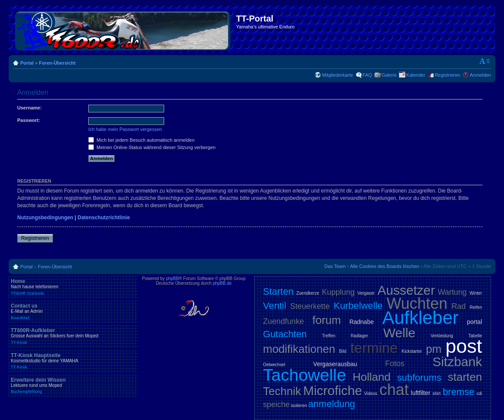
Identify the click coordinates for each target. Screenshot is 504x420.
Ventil (275, 306)
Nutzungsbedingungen (45, 218)
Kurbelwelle (358, 306)
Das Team (335, 266)
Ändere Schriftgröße (485, 61)
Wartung (452, 292)
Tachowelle (305, 375)
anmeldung (331, 404)
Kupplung (338, 292)
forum (327, 320)
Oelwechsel (274, 365)
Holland (372, 377)
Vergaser (366, 293)
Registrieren (447, 75)
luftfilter (421, 393)
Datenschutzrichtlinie (104, 218)
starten (465, 377)
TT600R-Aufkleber (73, 336)
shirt (437, 394)
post (464, 346)
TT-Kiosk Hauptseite (73, 361)
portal (474, 322)
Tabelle (475, 336)
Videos (370, 394)
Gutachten (285, 334)
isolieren (299, 406)
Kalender (416, 75)
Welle (399, 333)
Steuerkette (310, 306)
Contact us (73, 311)
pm (434, 349)
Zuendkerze (308, 293)
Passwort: (29, 120)
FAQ (367, 75)
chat (394, 390)
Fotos (395, 364)
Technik (282, 391)
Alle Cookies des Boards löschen (384, 266)
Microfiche (333, 390)
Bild (343, 351)
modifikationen (299, 349)
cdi (479, 394)
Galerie (389, 75)
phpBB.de (222, 283)
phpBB (172, 278)
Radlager (359, 336)
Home (73, 287)
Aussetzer (406, 290)
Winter (476, 293)
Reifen (476, 307)
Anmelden (480, 75)
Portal (27, 63)
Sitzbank (457, 362)
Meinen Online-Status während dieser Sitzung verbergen (152, 147)
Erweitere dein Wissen (73, 386)
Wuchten (417, 303)
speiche (277, 404)
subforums (419, 378)
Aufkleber (420, 318)
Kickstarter (412, 351)
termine (374, 348)
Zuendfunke (284, 321)
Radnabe (362, 322)
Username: (30, 108)
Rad (459, 306)
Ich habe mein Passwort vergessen (125, 129)
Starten (278, 291)
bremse (459, 392)
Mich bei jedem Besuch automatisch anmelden (142, 140)
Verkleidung (442, 336)
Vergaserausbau (335, 364)
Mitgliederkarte (337, 75)
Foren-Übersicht (57, 63)
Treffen (328, 336)
